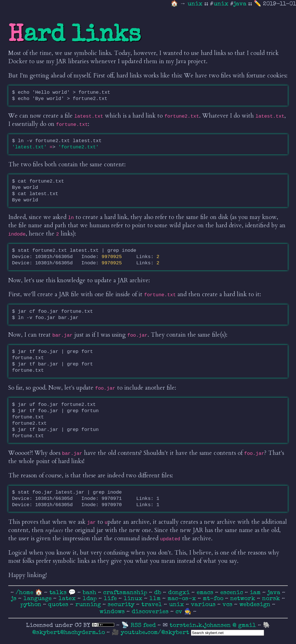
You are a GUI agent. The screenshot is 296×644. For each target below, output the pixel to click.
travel (153, 605)
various (204, 605)
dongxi (180, 593)
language (38, 599)
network (244, 599)
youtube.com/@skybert (155, 633)
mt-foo (214, 599)
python (32, 605)
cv (180, 612)
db (159, 593)
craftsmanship (126, 593)
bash (90, 593)
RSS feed (144, 626)
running (89, 605)
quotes (59, 605)
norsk (272, 599)
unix (196, 4)
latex (68, 599)
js (15, 599)
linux (134, 599)
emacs (206, 593)
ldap (91, 599)
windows (113, 612)
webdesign (256, 605)
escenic (232, 593)
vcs (228, 605)
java (240, 4)
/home (25, 593)
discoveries (151, 612)
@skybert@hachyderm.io (69, 633)
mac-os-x (183, 599)
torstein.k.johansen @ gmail (214, 626)
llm (156, 599)
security (122, 605)
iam (256, 593)
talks (58, 593)
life (111, 599)
